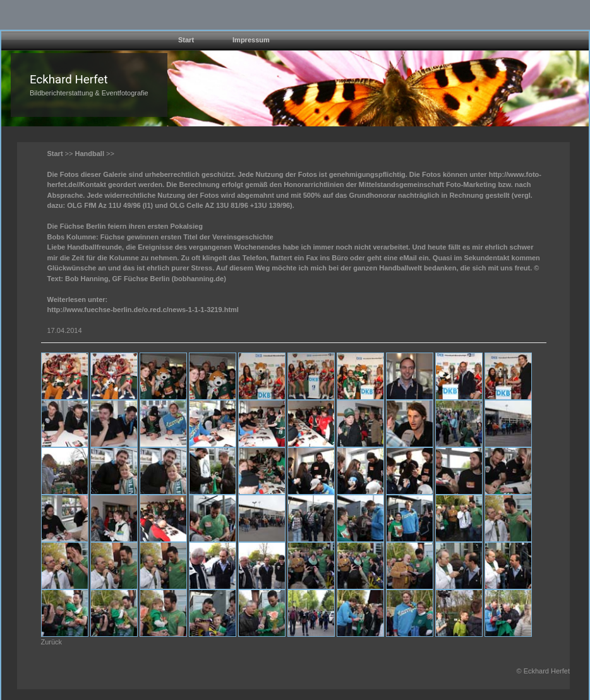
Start (186, 40)
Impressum (251, 40)
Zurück (52, 642)
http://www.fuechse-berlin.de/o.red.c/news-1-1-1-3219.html (143, 310)
